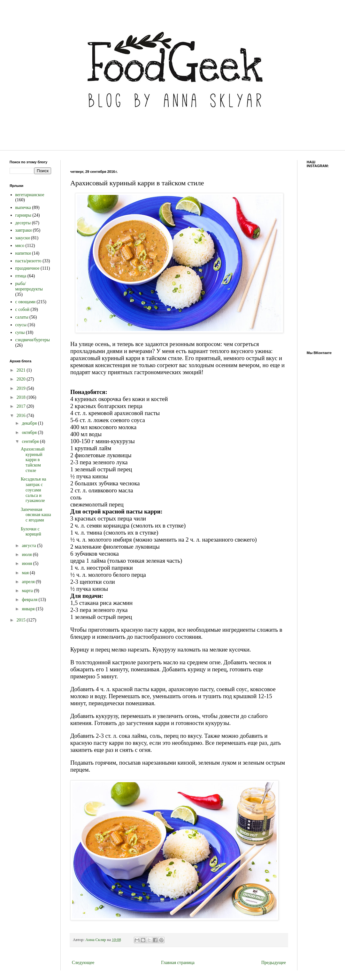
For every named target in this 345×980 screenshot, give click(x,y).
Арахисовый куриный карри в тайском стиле (33, 460)
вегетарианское (30, 195)
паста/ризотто (28, 261)
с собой (23, 309)
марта (28, 591)
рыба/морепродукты (29, 286)
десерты (23, 223)
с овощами (26, 302)
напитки (23, 253)
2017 (22, 406)
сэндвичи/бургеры (33, 340)
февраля (30, 600)
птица (21, 276)
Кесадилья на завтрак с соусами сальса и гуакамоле (34, 490)
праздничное (27, 268)
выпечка (23, 208)
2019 (22, 388)
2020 (22, 379)
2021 (22, 370)
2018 (22, 397)
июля (27, 555)
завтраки (24, 230)
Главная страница (178, 963)
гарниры (23, 215)
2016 (22, 416)
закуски (23, 238)
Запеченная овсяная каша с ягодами (36, 515)
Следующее (83, 963)
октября (30, 432)
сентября (31, 441)
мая (26, 573)
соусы (21, 325)
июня (27, 563)
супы (20, 332)
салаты (22, 317)
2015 (22, 620)
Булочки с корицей (31, 532)
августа (29, 546)
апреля (29, 582)
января (29, 609)
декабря (30, 423)
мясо (20, 246)
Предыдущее (274, 963)
